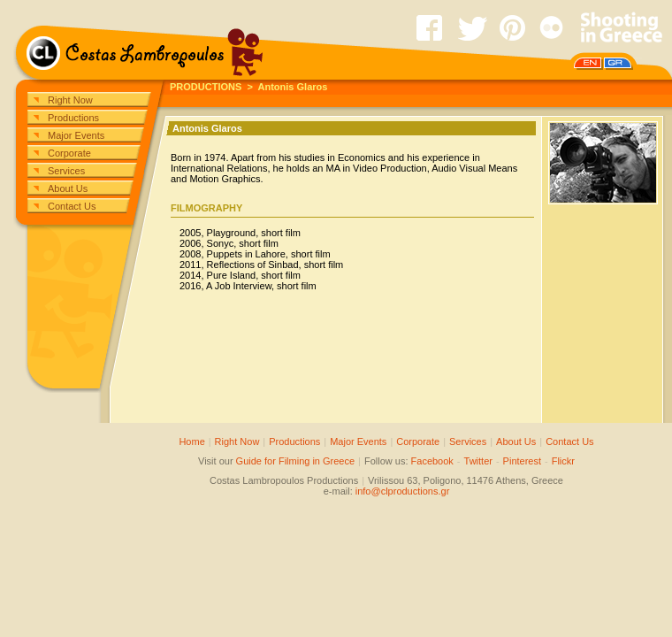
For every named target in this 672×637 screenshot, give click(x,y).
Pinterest (522, 461)
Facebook (432, 461)
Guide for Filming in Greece (296, 461)
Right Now (70, 100)
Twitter (478, 461)
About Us (68, 188)
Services (66, 171)
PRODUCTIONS (206, 87)
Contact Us (72, 206)
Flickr (563, 461)
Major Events (76, 135)
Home (191, 441)
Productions (73, 118)
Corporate (69, 153)
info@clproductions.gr (403, 491)
